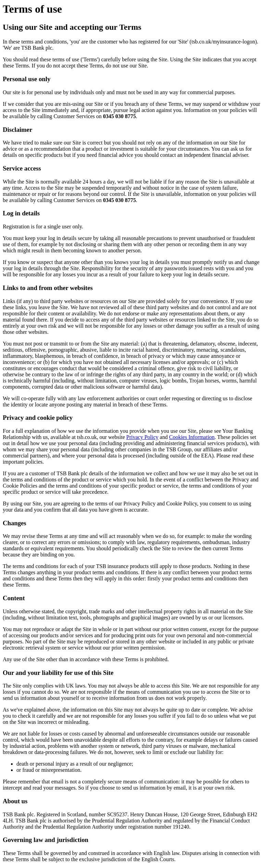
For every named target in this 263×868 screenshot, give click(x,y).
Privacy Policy (142, 437)
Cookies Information (192, 437)
